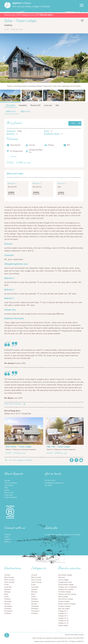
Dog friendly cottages (65, 575)
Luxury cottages (63, 580)
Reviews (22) (35, 105)
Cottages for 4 (63, 613)
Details (11, 112)
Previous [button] (4, 58)
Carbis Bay (8, 587)
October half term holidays (67, 604)
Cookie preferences (11, 497)
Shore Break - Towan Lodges (18, 447)
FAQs (6, 488)
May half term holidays (66, 599)
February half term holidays (67, 594)
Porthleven (8, 609)
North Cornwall (9, 580)
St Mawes (8, 613)
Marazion (7, 604)
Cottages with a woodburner (67, 587)
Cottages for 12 (63, 623)
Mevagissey (8, 606)
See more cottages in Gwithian (21, 460)
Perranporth (8, 611)
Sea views (62, 577)
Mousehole (8, 601)
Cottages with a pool (65, 582)
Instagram (8, 539)
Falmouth (7, 589)
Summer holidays (64, 601)
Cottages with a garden (66, 589)
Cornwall (7, 575)
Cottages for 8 (63, 618)
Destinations (13, 569)
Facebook (72, 460)
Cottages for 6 (63, 616)
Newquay (7, 592)
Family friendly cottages (66, 585)
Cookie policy (9, 495)
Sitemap (7, 481)
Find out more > (46, 15)
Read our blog (9, 493)
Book (73, 123)
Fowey (6, 597)
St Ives (7, 585)
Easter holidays (63, 597)
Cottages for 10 (63, 621)
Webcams (8, 542)
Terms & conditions (11, 483)
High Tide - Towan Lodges (58, 447)
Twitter (76, 460)
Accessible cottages (65, 592)
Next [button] (84, 58)
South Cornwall (9, 582)
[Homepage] (8, 5)
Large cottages (63, 625)
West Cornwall (9, 577)
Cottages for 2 (63, 611)
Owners (7, 490)
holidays (22, 3)
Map (57, 105)
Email (81, 460)
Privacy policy (9, 485)
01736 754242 (50, 481)
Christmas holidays (64, 606)
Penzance (8, 599)
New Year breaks (64, 609)
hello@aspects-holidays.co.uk (54, 483)
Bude (6, 594)
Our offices (48, 485)
